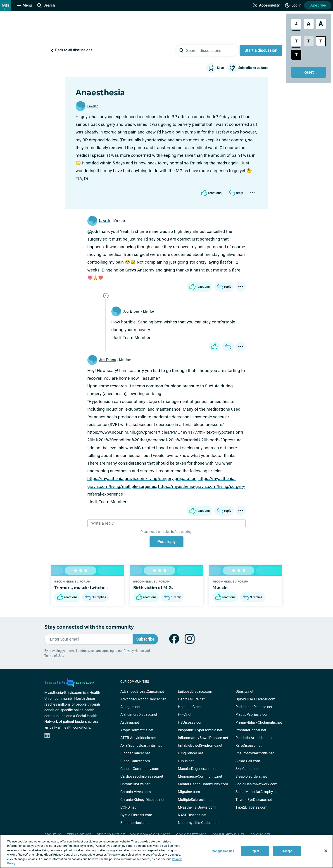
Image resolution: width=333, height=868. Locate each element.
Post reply (166, 542)
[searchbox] (212, 50)
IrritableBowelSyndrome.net (200, 745)
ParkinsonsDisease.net (254, 707)
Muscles (221, 587)
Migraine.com (189, 792)
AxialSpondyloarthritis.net (141, 745)
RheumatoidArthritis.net (255, 753)
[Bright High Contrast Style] (321, 41)
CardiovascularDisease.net (142, 776)
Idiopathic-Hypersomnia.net (200, 730)
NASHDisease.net (192, 815)
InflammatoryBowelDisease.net (203, 738)
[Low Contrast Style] (309, 41)
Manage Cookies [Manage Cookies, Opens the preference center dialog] (223, 851)
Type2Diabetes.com (251, 807)
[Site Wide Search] (46, 5)
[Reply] (236, 193)
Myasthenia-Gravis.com (197, 807)
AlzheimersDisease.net (139, 715)
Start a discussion (261, 50)
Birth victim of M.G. (153, 587)
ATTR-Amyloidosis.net (138, 738)
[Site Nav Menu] (24, 5)
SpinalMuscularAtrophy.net (257, 792)
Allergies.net (130, 707)
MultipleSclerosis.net (195, 800)
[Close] (326, 851)
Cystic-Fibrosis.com (136, 815)
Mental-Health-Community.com (203, 784)
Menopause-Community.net (200, 776)
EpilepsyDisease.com (195, 691)
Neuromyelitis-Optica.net (198, 823)
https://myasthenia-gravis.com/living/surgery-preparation (142, 478)
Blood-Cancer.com (135, 761)
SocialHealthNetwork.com (257, 784)
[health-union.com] (69, 682)
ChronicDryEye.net (135, 784)
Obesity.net (244, 691)
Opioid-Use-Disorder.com (256, 699)
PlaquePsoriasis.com (253, 715)
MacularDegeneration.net (198, 769)
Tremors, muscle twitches (81, 587)
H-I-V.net (185, 715)
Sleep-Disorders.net (251, 776)
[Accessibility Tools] (266, 5)
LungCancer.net (190, 753)
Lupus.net (186, 761)
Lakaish (93, 106)
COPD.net (128, 807)
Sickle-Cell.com (248, 761)
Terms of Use (54, 656)
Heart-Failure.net (191, 699)
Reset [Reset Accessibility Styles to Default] (309, 72)
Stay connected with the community (89, 627)
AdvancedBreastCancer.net (142, 691)
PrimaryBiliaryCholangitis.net (259, 722)
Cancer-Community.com (140, 769)
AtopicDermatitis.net (137, 730)
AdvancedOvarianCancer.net (143, 699)
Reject (255, 851)
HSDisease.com (191, 722)
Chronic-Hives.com (136, 792)
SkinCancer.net (247, 769)
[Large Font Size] (309, 24)
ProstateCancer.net (251, 730)
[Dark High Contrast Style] (296, 55)
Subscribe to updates (248, 68)
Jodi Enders (131, 311)
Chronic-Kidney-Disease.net (142, 800)
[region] (166, 851)
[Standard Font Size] (296, 24)
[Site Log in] (293, 5)
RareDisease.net (249, 745)
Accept (287, 851)
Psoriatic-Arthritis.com (254, 738)
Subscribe (318, 5)
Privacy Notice (134, 651)
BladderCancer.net (135, 753)
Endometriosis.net (135, 823)
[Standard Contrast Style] (296, 41)
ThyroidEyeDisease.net (254, 800)
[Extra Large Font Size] (321, 24)
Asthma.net (130, 722)
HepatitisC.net (189, 707)
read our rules (161, 532)
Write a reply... (104, 523)
